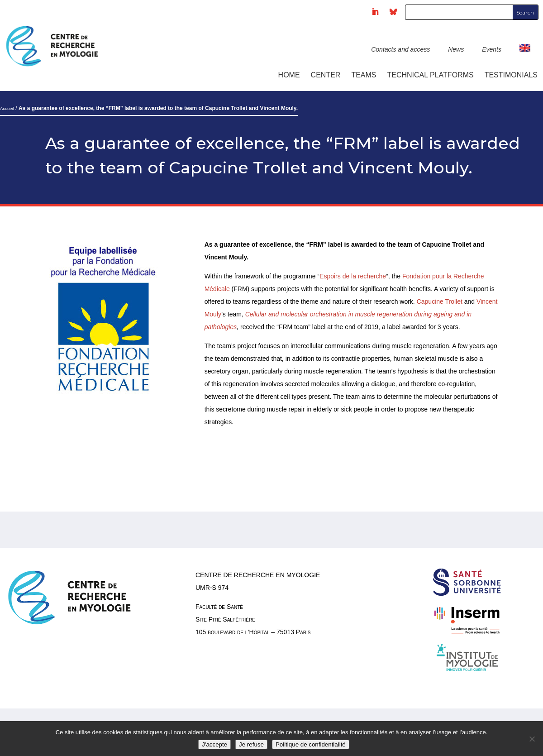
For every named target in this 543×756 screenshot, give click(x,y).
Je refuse (251, 744)
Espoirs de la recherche (353, 276)
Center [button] (326, 75)
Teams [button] (364, 75)
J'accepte (214, 744)
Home (289, 75)
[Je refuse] (532, 739)
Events (492, 49)
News (456, 49)
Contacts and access (400, 49)
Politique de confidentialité (311, 744)
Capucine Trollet (440, 301)
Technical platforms (431, 75)
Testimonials (511, 75)
